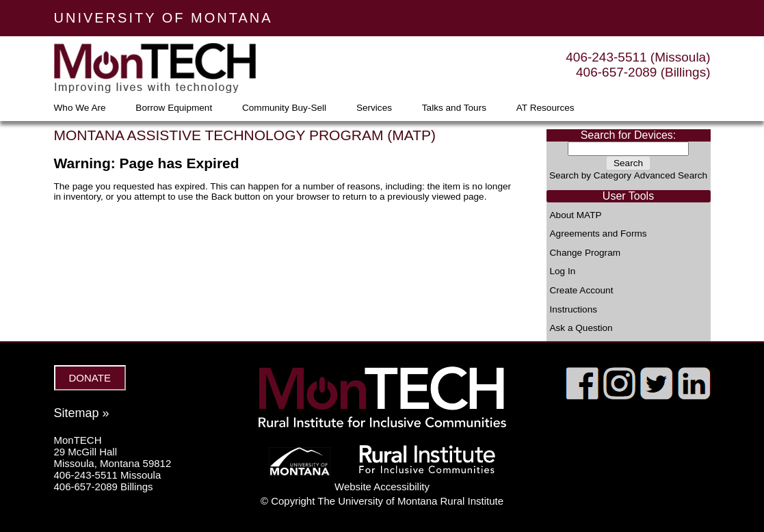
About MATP (576, 215)
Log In (563, 271)
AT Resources (545, 108)
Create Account (582, 291)
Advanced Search (671, 175)
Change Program (585, 253)
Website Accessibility (382, 487)
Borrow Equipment (174, 108)
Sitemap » (82, 413)
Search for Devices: (629, 135)
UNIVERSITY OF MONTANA (163, 18)
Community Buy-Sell (284, 108)
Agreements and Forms (598, 234)
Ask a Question (581, 328)
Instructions (574, 310)
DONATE (90, 378)
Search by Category (590, 175)
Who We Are (80, 108)
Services (374, 108)
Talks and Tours (454, 108)
